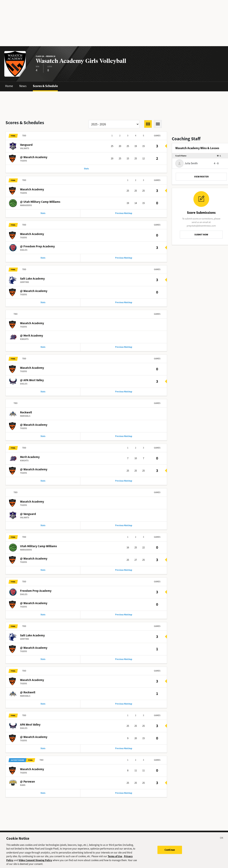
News (23, 86)
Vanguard (26, 145)
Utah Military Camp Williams (39, 546)
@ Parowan (28, 782)
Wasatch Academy (32, 189)
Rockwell (26, 412)
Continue (170, 853)
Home (9, 86)
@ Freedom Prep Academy (37, 246)
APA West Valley (30, 725)
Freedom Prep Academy (36, 591)
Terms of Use (115, 859)
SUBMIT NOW (201, 235)
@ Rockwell (28, 692)
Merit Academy (30, 457)
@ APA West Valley (32, 380)
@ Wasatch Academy (34, 157)
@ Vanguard (28, 514)
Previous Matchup (124, 213)
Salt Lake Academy (32, 279)
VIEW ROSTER (201, 177)
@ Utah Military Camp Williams (40, 202)
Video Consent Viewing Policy (35, 863)
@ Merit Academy (32, 336)
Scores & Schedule (45, 86)
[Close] (222, 841)
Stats (86, 169)
